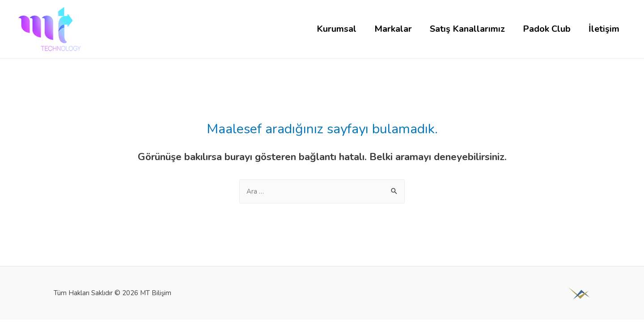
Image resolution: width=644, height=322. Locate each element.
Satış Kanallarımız (467, 29)
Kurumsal (337, 29)
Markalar (393, 29)
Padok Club (547, 29)
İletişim (604, 29)
